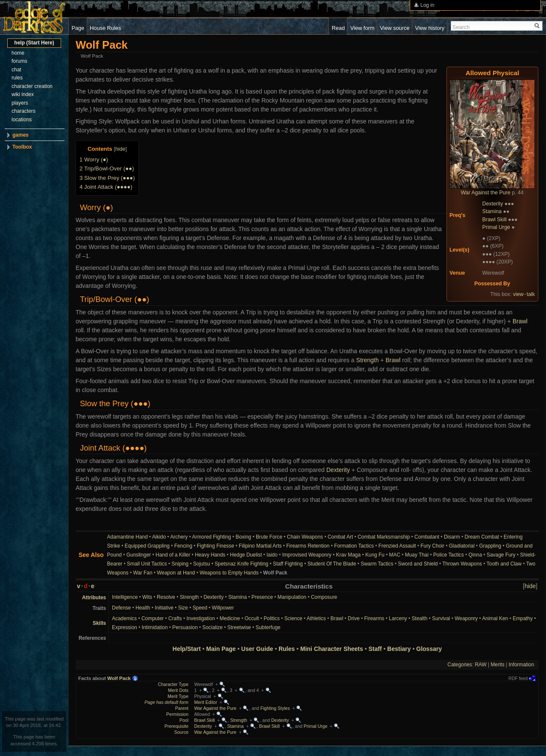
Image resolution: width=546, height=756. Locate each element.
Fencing (183, 546)
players (20, 103)
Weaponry (466, 618)
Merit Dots (178, 690)
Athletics (316, 618)
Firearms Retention (308, 546)
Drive (354, 618)
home (18, 53)
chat (16, 70)
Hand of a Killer (173, 555)
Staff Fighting (288, 564)
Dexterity (493, 204)
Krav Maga (349, 555)
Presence (262, 597)
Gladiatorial (462, 546)
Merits (497, 665)
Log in (427, 5)
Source (181, 732)
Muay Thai (417, 555)
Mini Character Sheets (332, 649)
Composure (324, 597)
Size (183, 608)
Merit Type (178, 696)
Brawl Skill (495, 220)
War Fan (142, 573)
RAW (480, 665)
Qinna (476, 555)
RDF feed (518, 678)
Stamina (492, 211)
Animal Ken (495, 618)
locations (22, 120)
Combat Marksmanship (384, 537)
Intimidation (155, 627)
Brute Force (269, 537)
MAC (395, 555)
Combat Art (340, 537)
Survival (441, 618)
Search (461, 27)
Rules (287, 649)
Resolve (166, 597)
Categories (460, 665)
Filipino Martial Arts (260, 546)
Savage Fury (501, 555)
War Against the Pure (486, 193)
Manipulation (292, 597)
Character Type (173, 684)
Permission (177, 714)
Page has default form (166, 702)
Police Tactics (449, 555)
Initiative (164, 608)
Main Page (221, 649)
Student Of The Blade (332, 564)
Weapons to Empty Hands (229, 573)
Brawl (520, 321)
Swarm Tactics (377, 564)
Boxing (244, 537)
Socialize (213, 627)
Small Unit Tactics (147, 564)
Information (521, 665)
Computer (153, 618)
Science (293, 618)
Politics (272, 618)
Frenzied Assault (397, 546)
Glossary (429, 649)
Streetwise (239, 627)
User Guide (257, 649)
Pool (184, 720)
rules (17, 78)
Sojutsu (202, 564)
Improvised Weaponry (307, 555)
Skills (99, 623)
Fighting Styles (275, 708)
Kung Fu (375, 555)
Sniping (180, 564)
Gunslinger (139, 555)
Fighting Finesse (216, 546)
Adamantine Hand (128, 537)
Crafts (175, 618)
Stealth (419, 618)
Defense (121, 608)
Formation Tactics (354, 546)
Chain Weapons (305, 537)
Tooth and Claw (504, 564)
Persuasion (185, 627)
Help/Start (187, 649)
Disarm (452, 537)
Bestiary (399, 649)
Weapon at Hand (176, 573)
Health (143, 608)
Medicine (230, 618)
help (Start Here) (34, 43)
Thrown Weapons (462, 564)
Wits (147, 597)
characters (23, 111)
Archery (179, 537)
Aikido (159, 537)
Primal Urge (496, 227)
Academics (124, 618)
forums (19, 61)
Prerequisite (176, 726)
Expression (125, 627)
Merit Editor (206, 702)
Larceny (398, 618)
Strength (368, 360)
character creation (32, 86)
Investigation (201, 618)
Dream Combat (482, 537)
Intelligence (125, 597)
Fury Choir (432, 546)
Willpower (223, 608)
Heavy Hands (210, 555)
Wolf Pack (119, 678)
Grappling (490, 546)
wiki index (23, 94)
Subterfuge (268, 627)
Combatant (427, 537)
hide (120, 149)
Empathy (523, 618)
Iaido (272, 555)
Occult (252, 618)
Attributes (94, 598)
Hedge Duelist (246, 555)
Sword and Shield (418, 564)
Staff (375, 649)
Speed (200, 608)
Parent (182, 708)
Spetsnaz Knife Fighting (241, 564)
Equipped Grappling (147, 546)
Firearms (374, 618)
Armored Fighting (212, 537)
